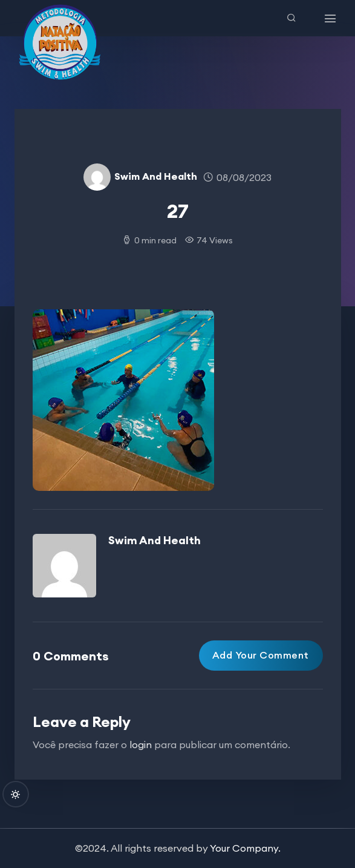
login (141, 745)
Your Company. (245, 848)
